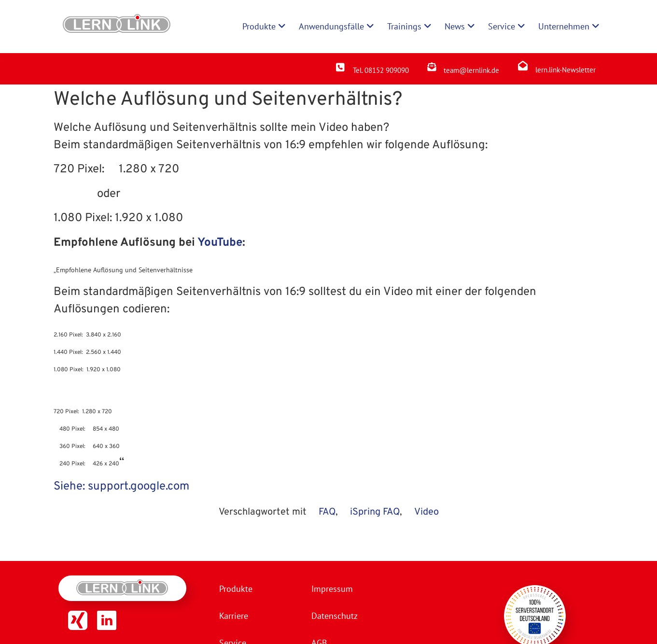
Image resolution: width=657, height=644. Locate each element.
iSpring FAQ (375, 512)
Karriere (234, 616)
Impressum (332, 589)
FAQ (327, 512)
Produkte (236, 589)
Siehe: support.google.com (121, 487)
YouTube (220, 243)
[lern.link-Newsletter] (523, 66)
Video (426, 512)
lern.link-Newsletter (566, 70)
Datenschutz (335, 616)
